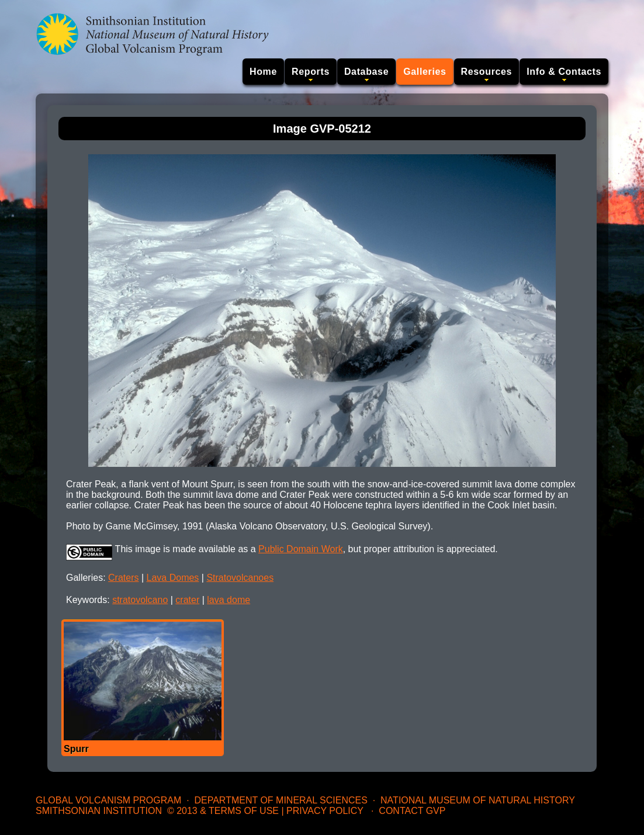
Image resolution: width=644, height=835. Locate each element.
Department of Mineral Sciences (281, 800)
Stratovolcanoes (240, 578)
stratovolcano (140, 600)
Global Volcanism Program (108, 800)
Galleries (425, 72)
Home (263, 72)
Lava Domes (173, 578)
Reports (311, 72)
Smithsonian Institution (99, 811)
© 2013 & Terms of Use (223, 811)
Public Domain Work (301, 549)
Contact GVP (412, 811)
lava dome (228, 600)
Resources (487, 72)
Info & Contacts (564, 72)
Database (366, 72)
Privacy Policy (325, 811)
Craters (123, 578)
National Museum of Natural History (478, 800)
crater (187, 600)
